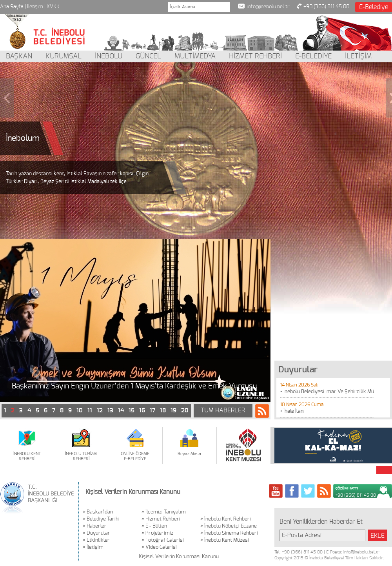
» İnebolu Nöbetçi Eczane (229, 526)
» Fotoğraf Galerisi (163, 540)
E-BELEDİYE (313, 56)
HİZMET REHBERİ (255, 56)
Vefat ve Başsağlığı (44, 386)
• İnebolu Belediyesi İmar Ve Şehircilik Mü (327, 392)
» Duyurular (96, 533)
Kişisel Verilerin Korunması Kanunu (133, 492)
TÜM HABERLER (223, 410)
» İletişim (93, 547)
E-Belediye (374, 7)
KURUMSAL (64, 56)
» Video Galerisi (159, 547)
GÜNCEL (148, 56)
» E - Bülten (154, 526)
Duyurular (298, 370)
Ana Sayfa (12, 7)
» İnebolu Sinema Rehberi (229, 533)
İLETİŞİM (358, 56)
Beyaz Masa (189, 454)
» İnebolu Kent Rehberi (226, 519)
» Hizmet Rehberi (161, 519)
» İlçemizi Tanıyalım (164, 512)
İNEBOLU (109, 56)
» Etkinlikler (96, 540)
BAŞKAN (19, 56)
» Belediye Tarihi (101, 519)
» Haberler (95, 526)
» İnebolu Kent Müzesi (225, 540)
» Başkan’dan (98, 512)
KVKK (53, 7)
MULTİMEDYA (195, 56)
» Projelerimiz (157, 533)
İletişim (35, 7)
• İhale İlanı (292, 411)
